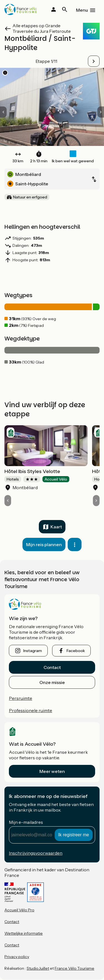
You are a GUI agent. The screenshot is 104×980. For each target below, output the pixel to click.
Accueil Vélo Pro (19, 910)
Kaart (56, 527)
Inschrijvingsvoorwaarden (36, 853)
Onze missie (52, 682)
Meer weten (52, 771)
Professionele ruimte (31, 710)
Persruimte (21, 698)
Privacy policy (17, 957)
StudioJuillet (38, 968)
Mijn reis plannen (44, 544)
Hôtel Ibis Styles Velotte (32, 471)
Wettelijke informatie (24, 933)
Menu (82, 10)
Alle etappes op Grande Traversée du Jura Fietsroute (42, 28)
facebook (76, 651)
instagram (33, 651)
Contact (52, 667)
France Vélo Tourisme (74, 968)
